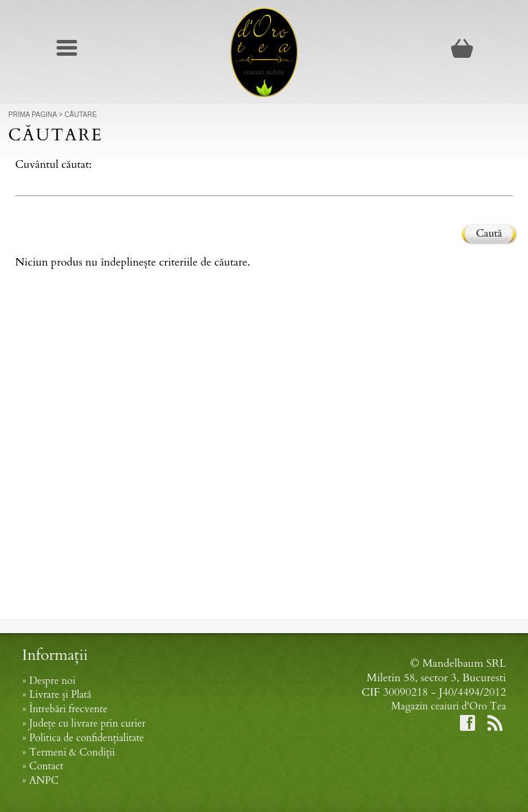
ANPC (44, 781)
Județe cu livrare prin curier (87, 724)
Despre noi (52, 681)
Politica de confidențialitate (86, 738)
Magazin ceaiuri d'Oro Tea (449, 706)
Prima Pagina (32, 115)
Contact (46, 766)
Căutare (81, 115)
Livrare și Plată (60, 695)
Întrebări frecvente (68, 709)
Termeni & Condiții (72, 752)
